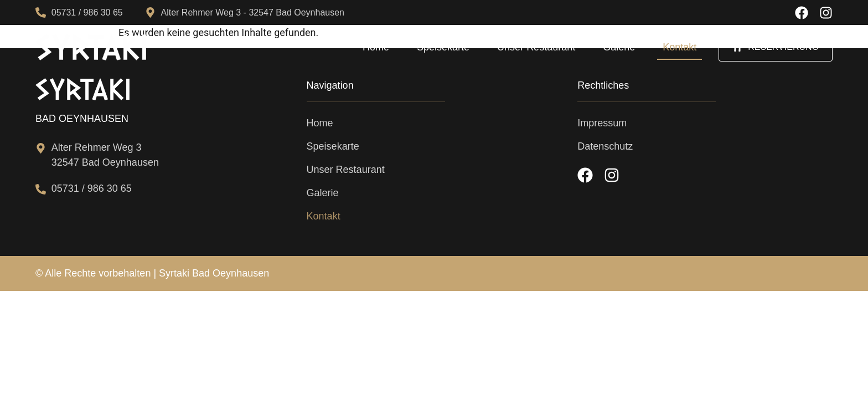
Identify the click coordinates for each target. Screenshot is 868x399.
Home (376, 47)
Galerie (619, 47)
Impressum (602, 123)
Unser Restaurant (536, 47)
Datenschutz (605, 146)
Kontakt (680, 47)
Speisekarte (443, 47)
